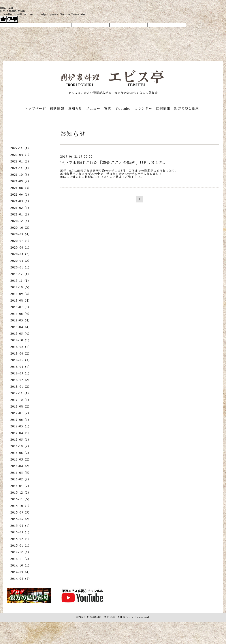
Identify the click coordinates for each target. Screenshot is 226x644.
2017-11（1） (21, 393)
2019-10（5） (21, 287)
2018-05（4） (21, 360)
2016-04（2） (21, 466)
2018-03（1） (21, 373)
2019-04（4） (21, 327)
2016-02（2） (21, 479)
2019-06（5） (21, 314)
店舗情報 (163, 109)
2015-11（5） (21, 499)
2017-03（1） (21, 440)
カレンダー (143, 109)
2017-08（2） (21, 407)
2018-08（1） (21, 347)
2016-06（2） (21, 453)
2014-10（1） (21, 566)
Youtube (123, 109)
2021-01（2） (21, 214)
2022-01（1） (21, 161)
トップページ (35, 109)
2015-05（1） (21, 526)
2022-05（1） (21, 155)
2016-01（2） (21, 486)
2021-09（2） (21, 181)
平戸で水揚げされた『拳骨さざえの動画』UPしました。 (114, 163)
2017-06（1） (21, 420)
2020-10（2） (21, 228)
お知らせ (75, 109)
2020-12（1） (21, 221)
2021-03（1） (21, 201)
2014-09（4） (21, 572)
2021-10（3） (21, 175)
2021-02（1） (21, 208)
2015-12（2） (21, 493)
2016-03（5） (21, 473)
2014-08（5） (21, 579)
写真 (108, 109)
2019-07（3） (21, 307)
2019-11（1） (21, 281)
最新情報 (57, 109)
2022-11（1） (21, 148)
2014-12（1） (21, 552)
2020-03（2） (21, 261)
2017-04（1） (21, 433)
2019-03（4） (21, 334)
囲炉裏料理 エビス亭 (101, 617)
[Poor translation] (12, 19)
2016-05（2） (21, 460)
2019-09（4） (21, 294)
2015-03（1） (21, 532)
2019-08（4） (21, 301)
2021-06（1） (21, 195)
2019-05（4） (21, 320)
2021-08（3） (21, 188)
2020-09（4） (21, 234)
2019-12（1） (21, 274)
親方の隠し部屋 (186, 109)
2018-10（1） (21, 340)
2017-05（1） (21, 426)
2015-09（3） (21, 513)
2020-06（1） (21, 248)
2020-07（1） (21, 241)
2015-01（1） (21, 546)
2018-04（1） (21, 367)
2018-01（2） (21, 387)
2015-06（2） (21, 519)
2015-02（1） (21, 539)
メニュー (93, 109)
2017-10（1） (21, 400)
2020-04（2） (21, 254)
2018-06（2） (21, 354)
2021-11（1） (21, 168)
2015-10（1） (21, 506)
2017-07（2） (21, 413)
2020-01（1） (21, 267)
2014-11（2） (21, 559)
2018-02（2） (21, 380)
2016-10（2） (21, 446)
